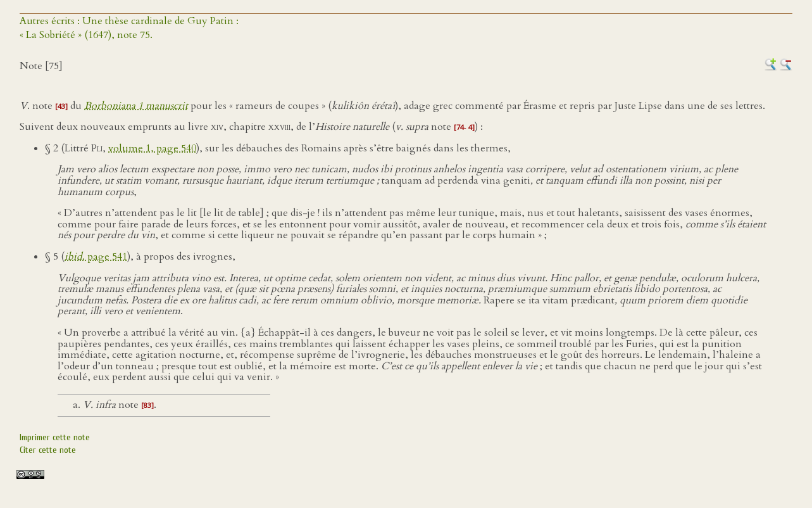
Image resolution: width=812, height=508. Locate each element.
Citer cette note (48, 450)
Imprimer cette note (55, 437)
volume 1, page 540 (152, 148)
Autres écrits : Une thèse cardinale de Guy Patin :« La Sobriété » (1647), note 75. (129, 28)
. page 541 (96, 257)
